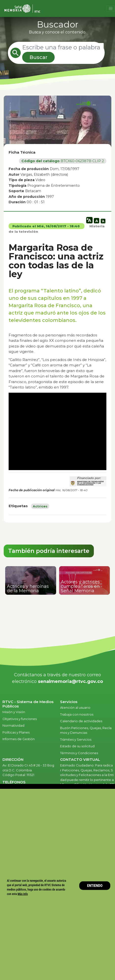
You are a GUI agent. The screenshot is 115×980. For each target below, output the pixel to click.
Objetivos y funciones (20, 719)
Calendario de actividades (81, 721)
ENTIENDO (95, 886)
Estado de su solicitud (77, 746)
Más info (23, 894)
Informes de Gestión (19, 739)
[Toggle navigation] (111, 9)
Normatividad (13, 725)
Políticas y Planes (16, 732)
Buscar (38, 57)
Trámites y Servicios (76, 739)
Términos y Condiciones (79, 753)
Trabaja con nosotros (77, 714)
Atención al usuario (76, 707)
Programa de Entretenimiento (54, 186)
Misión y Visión (14, 712)
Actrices (40, 506)
